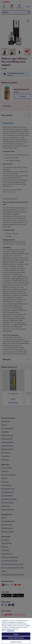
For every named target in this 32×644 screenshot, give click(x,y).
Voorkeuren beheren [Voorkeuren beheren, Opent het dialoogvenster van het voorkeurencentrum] (16, 642)
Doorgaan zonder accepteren (16, 638)
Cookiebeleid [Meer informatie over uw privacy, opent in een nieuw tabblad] (10, 631)
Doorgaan (16, 634)
